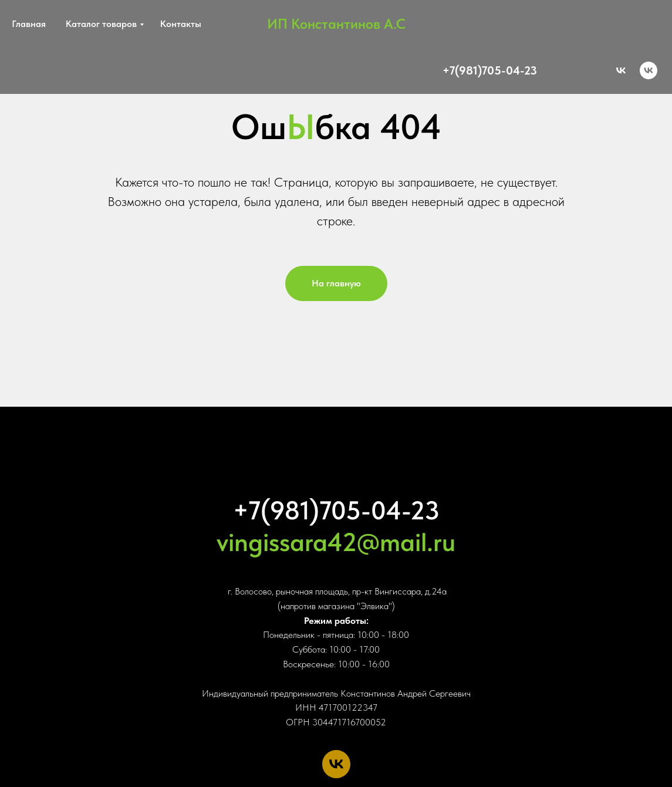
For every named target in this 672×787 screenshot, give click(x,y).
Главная (29, 24)
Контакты (181, 24)
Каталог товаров (101, 24)
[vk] (649, 70)
